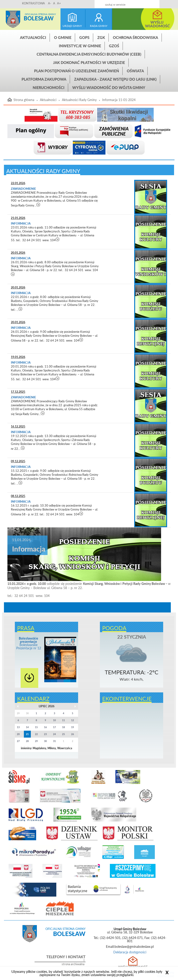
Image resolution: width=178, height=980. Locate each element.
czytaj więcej (38, 205)
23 (45, 734)
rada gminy (99, 26)
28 (27, 741)
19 (73, 727)
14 (27, 727)
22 (36, 734)
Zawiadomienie (24, 189)
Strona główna (13, 19)
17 (54, 727)
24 (54, 734)
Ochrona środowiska (135, 37)
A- (50, 3)
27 (18, 741)
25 (64, 734)
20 (18, 734)
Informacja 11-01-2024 (119, 100)
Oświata (135, 71)
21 (27, 734)
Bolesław (39, 18)
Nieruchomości (49, 87)
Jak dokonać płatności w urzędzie (89, 62)
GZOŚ (114, 46)
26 (73, 734)
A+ (59, 3)
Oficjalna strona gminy (40, 14)
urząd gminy (72, 26)
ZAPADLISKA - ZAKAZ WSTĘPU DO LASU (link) (115, 79)
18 (64, 727)
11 (64, 720)
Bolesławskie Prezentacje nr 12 (29, 643)
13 (18, 727)
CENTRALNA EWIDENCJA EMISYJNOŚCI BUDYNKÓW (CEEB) (89, 54)
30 (45, 741)
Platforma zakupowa (44, 79)
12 (73, 720)
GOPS (84, 37)
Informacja (21, 223)
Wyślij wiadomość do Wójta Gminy (109, 87)
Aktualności (33, 37)
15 (36, 727)
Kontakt (145, 3)
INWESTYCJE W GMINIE (80, 46)
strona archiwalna (73, 964)
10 (54, 720)
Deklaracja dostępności (130, 952)
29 (36, 741)
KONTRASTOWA (33, 3)
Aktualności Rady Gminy (79, 100)
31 (54, 741)
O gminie (63, 37)
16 (45, 727)
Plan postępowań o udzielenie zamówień (76, 71)
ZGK (101, 37)
